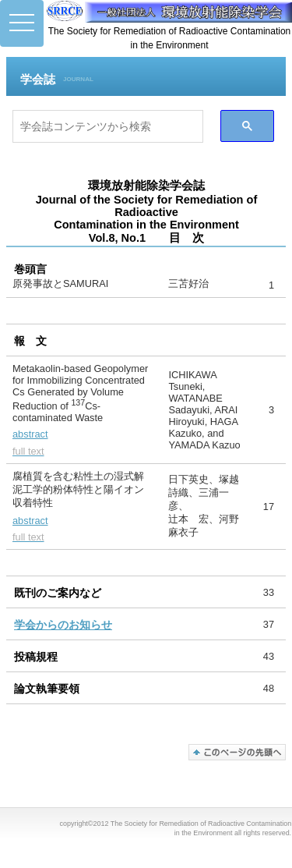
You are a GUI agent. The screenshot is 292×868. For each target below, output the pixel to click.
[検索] (108, 126)
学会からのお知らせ (63, 625)
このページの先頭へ (237, 752)
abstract (30, 434)
